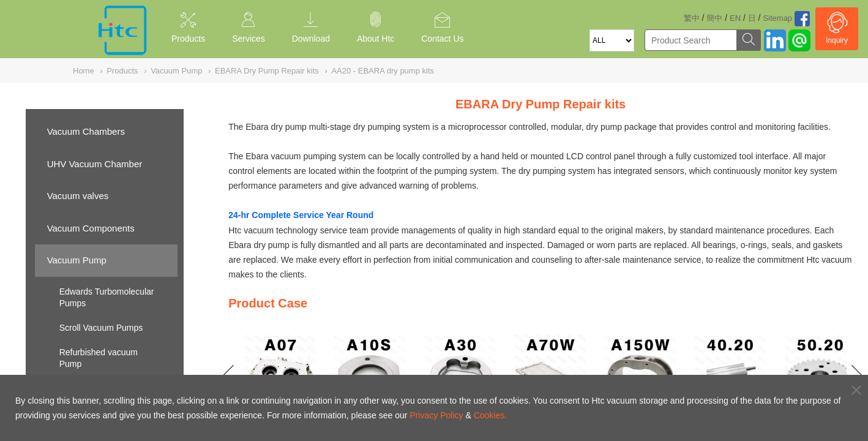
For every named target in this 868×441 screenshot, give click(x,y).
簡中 (714, 18)
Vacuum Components (91, 228)
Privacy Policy (436, 415)
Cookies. (490, 415)
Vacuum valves (78, 196)
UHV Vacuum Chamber (95, 164)
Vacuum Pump (77, 260)
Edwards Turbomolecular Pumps (107, 298)
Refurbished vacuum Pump (99, 358)
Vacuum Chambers (86, 131)
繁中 (692, 18)
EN (735, 18)
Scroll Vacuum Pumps (101, 328)
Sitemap (777, 18)
